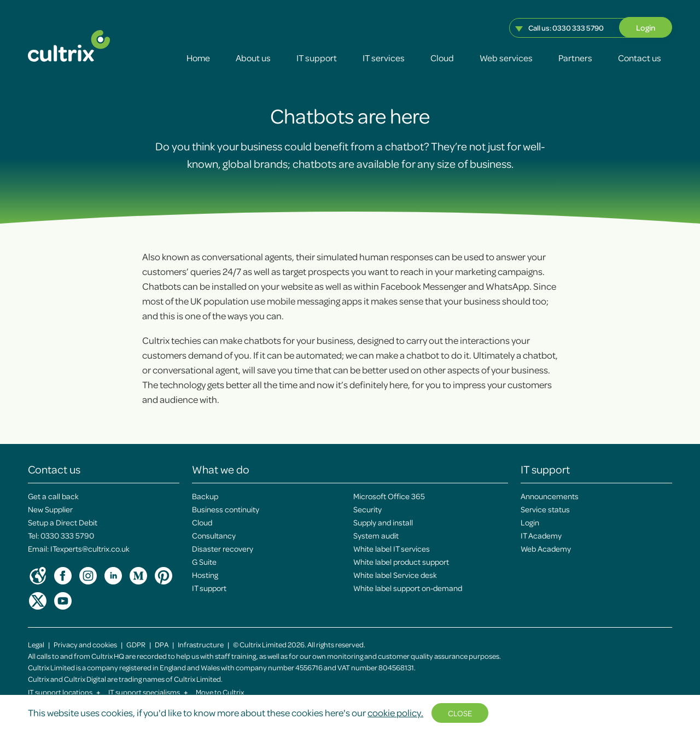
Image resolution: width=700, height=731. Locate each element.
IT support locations (64, 692)
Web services (506, 58)
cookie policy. (395, 712)
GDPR (136, 644)
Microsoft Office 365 (389, 496)
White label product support (401, 562)
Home (198, 58)
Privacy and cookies (85, 644)
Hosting (205, 575)
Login (646, 27)
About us (253, 58)
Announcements (550, 496)
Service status (545, 509)
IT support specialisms (148, 692)
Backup (205, 496)
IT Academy (541, 535)
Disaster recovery (223, 548)
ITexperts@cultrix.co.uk (90, 548)
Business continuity (226, 509)
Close (460, 713)
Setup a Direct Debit (63, 522)
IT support (317, 58)
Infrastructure (201, 644)
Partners (575, 58)
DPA (162, 644)
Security (367, 509)
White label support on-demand (408, 588)
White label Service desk (395, 575)
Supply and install (383, 522)
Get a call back (53, 496)
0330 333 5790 (578, 28)
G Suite (204, 562)
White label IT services (392, 548)
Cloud (442, 58)
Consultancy (214, 535)
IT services (384, 58)
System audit (376, 535)
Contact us (640, 58)
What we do (221, 469)
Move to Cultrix (220, 692)
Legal (36, 644)
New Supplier (50, 509)
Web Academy (546, 548)
